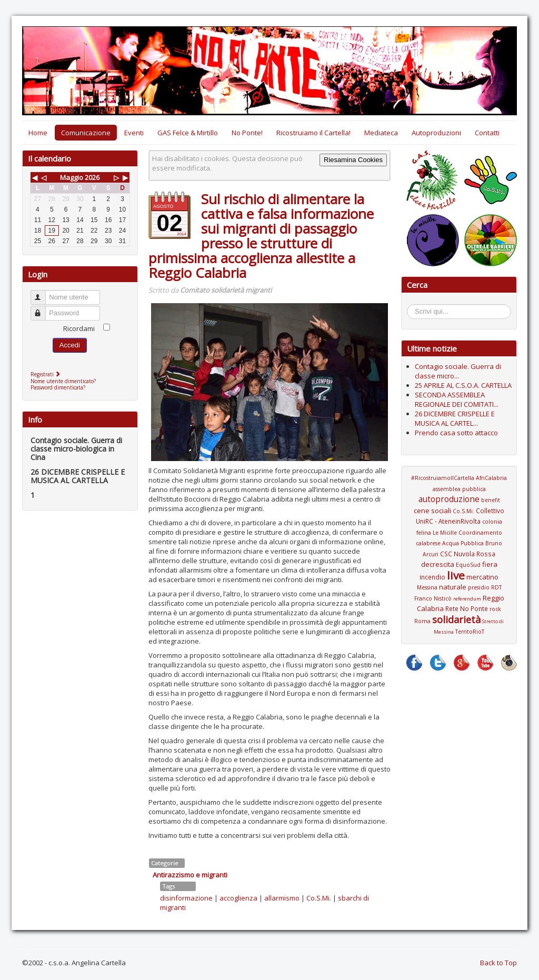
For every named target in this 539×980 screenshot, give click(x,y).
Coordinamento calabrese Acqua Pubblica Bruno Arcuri (459, 543)
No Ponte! (247, 133)
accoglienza (238, 898)
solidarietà (456, 619)
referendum (467, 599)
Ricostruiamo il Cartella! (313, 133)
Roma (422, 621)
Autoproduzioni (436, 133)
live (456, 575)
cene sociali (432, 511)
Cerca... (412, 306)
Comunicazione (86, 133)
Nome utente (43, 293)
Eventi (134, 133)
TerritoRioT (470, 632)
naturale (453, 587)
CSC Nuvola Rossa (468, 554)
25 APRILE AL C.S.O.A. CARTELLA (463, 385)
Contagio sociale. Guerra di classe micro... (458, 371)
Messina (427, 587)
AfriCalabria (491, 478)
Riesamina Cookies (353, 160)
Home (38, 133)
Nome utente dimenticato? (63, 381)
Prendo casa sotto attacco (456, 433)
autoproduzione (449, 499)
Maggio (72, 177)
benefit (491, 500)
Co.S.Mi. (319, 898)
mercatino (482, 577)
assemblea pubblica (459, 489)
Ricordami (79, 328)
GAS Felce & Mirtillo (188, 133)
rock (495, 609)
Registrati (47, 374)
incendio (432, 577)
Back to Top (498, 963)
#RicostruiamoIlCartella (443, 478)
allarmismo (282, 898)
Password (43, 309)
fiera (490, 564)
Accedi (70, 345)
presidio (479, 587)
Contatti (487, 133)
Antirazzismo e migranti (190, 875)
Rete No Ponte (467, 608)
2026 (92, 177)
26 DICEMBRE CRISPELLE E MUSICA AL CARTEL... (455, 418)
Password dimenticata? (58, 387)
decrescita (438, 564)
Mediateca (381, 133)
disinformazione (186, 898)
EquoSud (468, 565)
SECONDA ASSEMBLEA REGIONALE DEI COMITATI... (457, 399)
